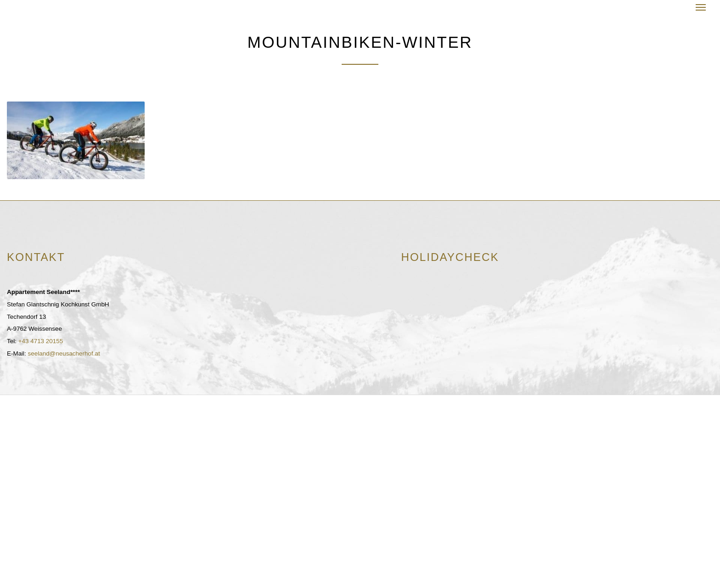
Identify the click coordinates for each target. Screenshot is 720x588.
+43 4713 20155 (41, 341)
